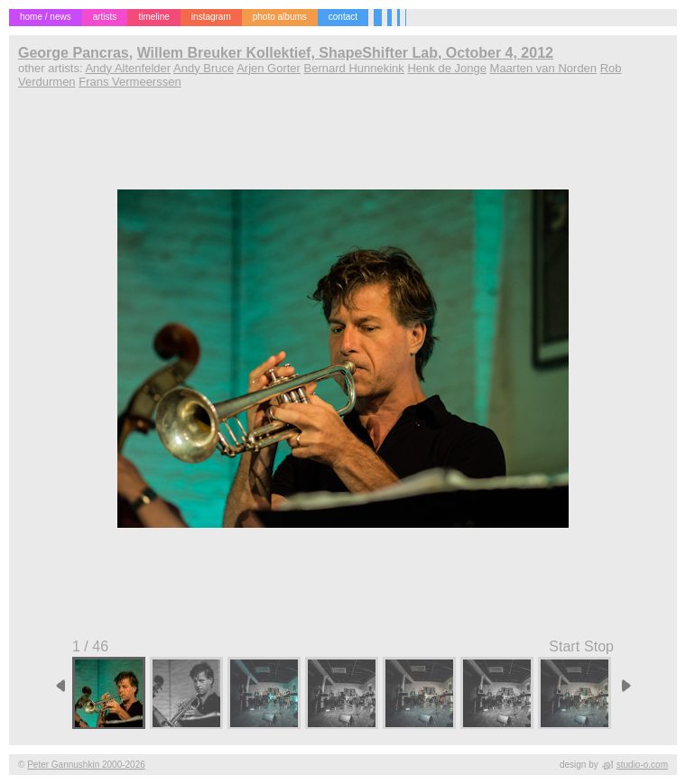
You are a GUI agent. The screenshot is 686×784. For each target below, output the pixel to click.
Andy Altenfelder (128, 68)
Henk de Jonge (446, 68)
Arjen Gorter (269, 68)
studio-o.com (642, 765)
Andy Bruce (204, 68)
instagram (211, 17)
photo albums (280, 17)
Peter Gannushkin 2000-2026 (86, 765)
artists (105, 17)
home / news (46, 17)
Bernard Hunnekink (354, 68)
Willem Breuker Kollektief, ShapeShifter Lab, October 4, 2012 (345, 53)
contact (343, 17)
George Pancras (74, 53)
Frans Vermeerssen (130, 82)
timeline (153, 17)
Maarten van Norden (544, 68)
